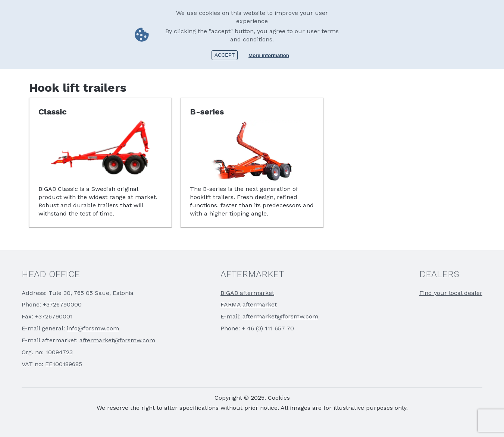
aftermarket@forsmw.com (117, 340)
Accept (225, 55)
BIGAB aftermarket (247, 293)
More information (269, 55)
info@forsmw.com (93, 328)
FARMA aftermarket (249, 304)
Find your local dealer (451, 293)
